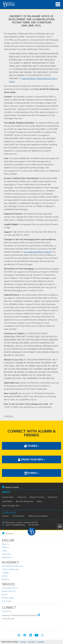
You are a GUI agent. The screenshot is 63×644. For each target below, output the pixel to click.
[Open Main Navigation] (58, 4)
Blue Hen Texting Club (24, 501)
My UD (5, 594)
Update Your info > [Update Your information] (32, 459)
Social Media (7, 501)
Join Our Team (8, 497)
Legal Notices (32, 642)
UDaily (4, 551)
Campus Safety (8, 598)
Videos (39, 501)
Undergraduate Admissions (13, 566)
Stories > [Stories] (32, 446)
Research (6, 579)
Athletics (5, 547)
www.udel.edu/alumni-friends (37, 252)
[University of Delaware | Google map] (39, 615)
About (6, 492)
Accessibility (41, 642)
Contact (5, 516)
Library (5, 576)
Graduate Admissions (10, 569)
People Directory (9, 591)
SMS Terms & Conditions (38, 516)
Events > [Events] (32, 473)
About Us (6, 544)
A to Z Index (7, 601)
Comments (23, 642)
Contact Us (22, 497)
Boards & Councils (37, 497)
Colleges (5, 573)
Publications (53, 497)
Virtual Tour (6, 554)
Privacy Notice (18, 516)
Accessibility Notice (10, 588)
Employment (7, 557)
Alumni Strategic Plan (10, 506)
